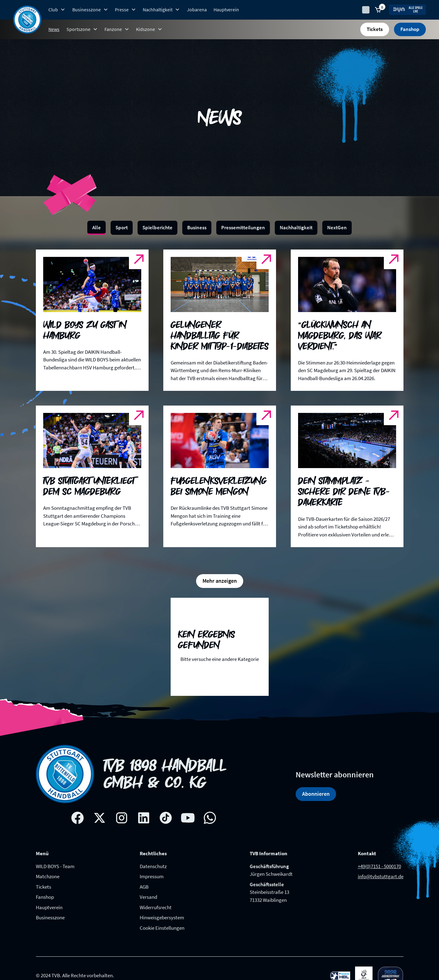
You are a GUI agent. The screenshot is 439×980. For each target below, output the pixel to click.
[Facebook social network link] (78, 818)
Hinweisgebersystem (162, 917)
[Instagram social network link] (122, 818)
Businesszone (50, 917)
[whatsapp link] (210, 818)
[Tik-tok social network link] (166, 818)
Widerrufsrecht (156, 907)
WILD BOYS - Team (55, 866)
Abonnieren (316, 794)
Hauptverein (226, 10)
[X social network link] (100, 818)
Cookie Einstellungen (162, 928)
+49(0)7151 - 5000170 (379, 866)
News (54, 29)
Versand (148, 897)
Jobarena (197, 10)
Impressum (152, 876)
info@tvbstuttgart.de (381, 876)
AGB (144, 887)
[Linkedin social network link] (144, 818)
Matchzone (48, 876)
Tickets (375, 29)
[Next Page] (220, 581)
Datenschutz (153, 866)
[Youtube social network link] (188, 818)
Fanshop (410, 29)
